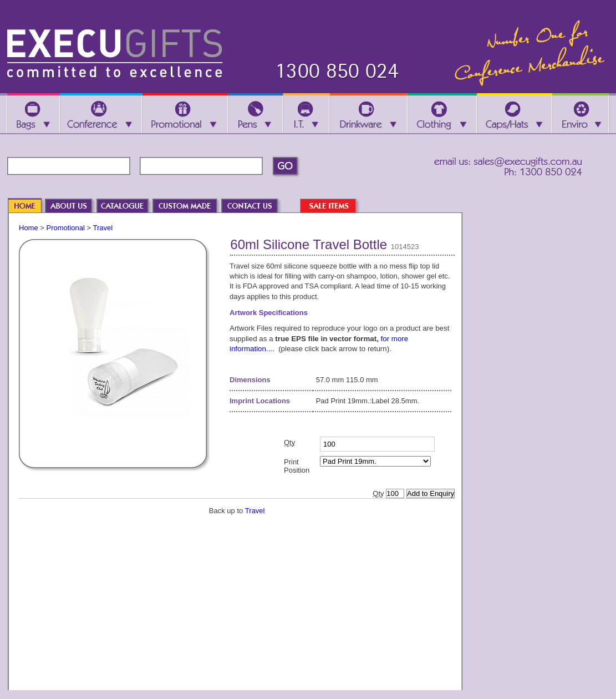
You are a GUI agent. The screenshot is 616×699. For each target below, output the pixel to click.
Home (29, 228)
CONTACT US (255, 207)
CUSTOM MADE (190, 207)
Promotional (66, 228)
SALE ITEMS (334, 207)
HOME (30, 207)
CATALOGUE (128, 207)
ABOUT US (74, 207)
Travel (103, 228)
